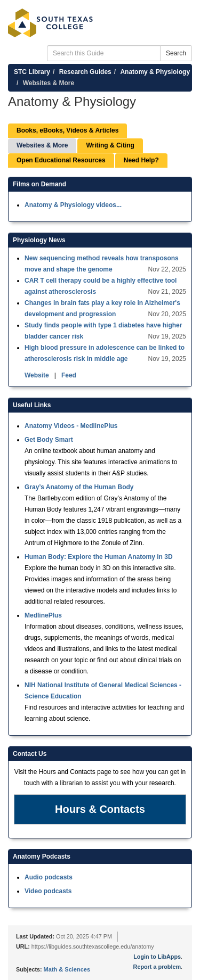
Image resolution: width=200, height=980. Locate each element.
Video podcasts (48, 891)
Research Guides (85, 72)
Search (176, 53)
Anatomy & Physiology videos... (73, 205)
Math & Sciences (67, 969)
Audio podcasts (49, 877)
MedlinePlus (43, 615)
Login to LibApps (157, 957)
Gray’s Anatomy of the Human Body (79, 487)
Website (38, 375)
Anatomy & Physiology (155, 72)
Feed (69, 375)
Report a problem (157, 967)
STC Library (32, 72)
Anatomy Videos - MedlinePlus (71, 426)
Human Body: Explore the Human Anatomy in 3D (99, 557)
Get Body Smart (49, 440)
